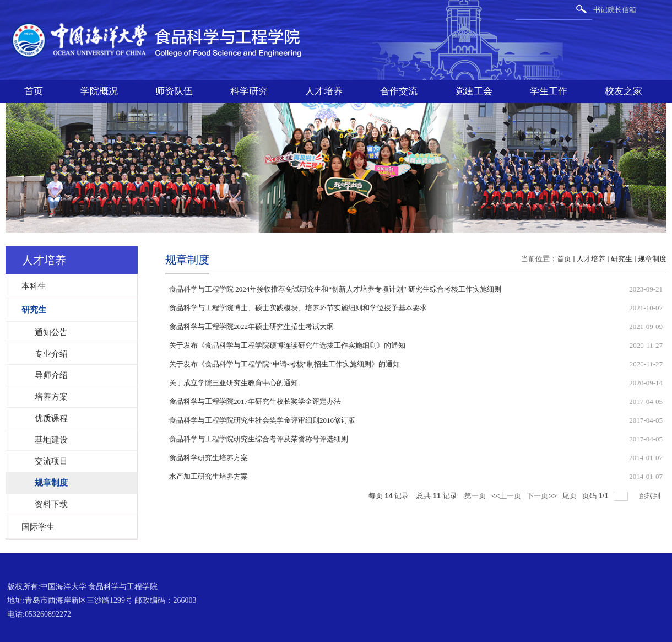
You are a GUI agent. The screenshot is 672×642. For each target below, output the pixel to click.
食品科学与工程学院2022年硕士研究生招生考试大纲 (251, 327)
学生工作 (549, 91)
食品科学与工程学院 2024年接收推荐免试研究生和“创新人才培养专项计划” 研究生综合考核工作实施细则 (335, 289)
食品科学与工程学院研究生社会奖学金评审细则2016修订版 (262, 420)
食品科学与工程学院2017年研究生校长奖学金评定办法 (255, 401)
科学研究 (249, 91)
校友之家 (624, 91)
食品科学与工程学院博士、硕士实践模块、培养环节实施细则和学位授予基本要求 (298, 308)
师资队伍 (174, 91)
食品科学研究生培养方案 (208, 458)
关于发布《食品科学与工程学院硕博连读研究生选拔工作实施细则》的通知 (287, 345)
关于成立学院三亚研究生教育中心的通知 (234, 383)
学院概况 (99, 91)
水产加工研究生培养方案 (208, 476)
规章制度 (652, 259)
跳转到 (651, 496)
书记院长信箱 (615, 10)
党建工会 (474, 91)
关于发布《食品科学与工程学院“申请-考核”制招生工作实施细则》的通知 (284, 364)
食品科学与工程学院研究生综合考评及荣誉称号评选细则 (259, 439)
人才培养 (324, 91)
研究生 (622, 259)
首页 (34, 91)
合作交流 (399, 91)
